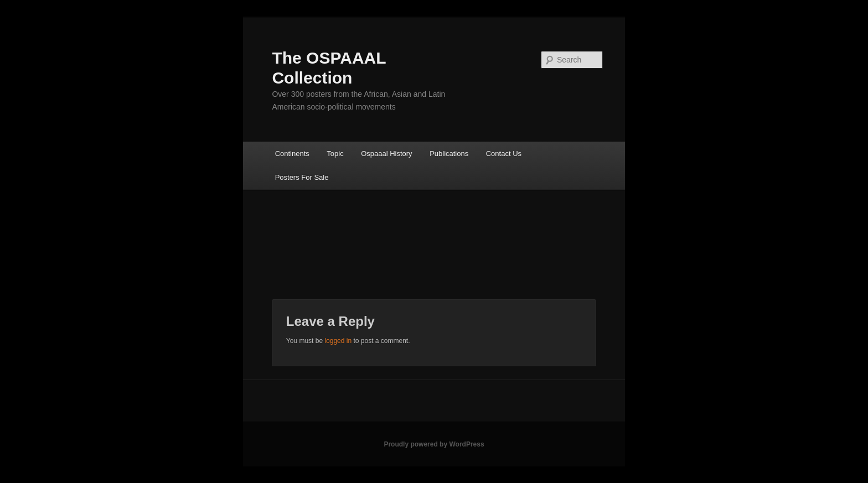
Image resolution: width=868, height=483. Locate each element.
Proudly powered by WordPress (434, 444)
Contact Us (504, 154)
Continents (292, 154)
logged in (338, 341)
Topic (335, 154)
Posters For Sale (302, 177)
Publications (449, 154)
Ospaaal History (386, 154)
